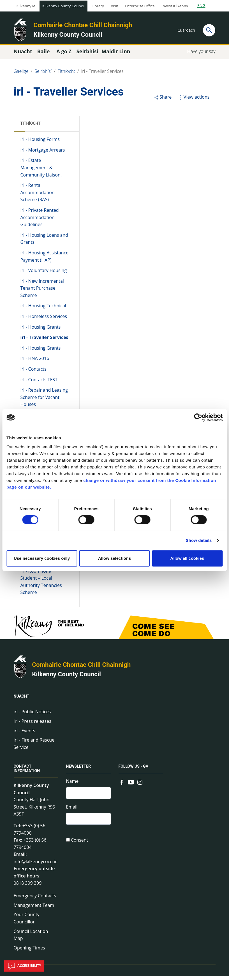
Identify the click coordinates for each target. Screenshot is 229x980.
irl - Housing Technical (43, 310)
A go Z (64, 55)
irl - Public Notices (32, 716)
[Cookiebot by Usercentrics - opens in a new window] (198, 417)
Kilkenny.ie (26, 6)
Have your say (201, 55)
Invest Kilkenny (175, 6)
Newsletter (79, 770)
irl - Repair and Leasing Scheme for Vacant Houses (44, 401)
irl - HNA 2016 (35, 362)
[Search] (209, 30)
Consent (80, 846)
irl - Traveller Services (102, 75)
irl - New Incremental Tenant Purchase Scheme (42, 292)
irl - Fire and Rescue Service (34, 747)
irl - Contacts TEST (39, 383)
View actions (193, 101)
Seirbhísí (43, 75)
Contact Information (27, 772)
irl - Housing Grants (41, 331)
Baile (44, 55)
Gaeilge (21, 75)
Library (98, 6)
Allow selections (115, 558)
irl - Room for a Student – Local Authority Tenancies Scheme (41, 586)
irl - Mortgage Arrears (43, 154)
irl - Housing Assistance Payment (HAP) (45, 260)
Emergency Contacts (35, 900)
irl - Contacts (33, 373)
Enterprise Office (140, 6)
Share (162, 101)
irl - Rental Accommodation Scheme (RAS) (38, 196)
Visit (115, 6)
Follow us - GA (134, 770)
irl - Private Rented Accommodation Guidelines (40, 221)
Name (72, 785)
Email (72, 812)
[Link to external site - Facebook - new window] (122, 785)
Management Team (34, 909)
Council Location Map (31, 939)
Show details (199, 540)
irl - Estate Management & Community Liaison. (41, 171)
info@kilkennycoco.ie (36, 865)
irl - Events (25, 734)
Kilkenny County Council (63, 6)
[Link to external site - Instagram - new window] (140, 785)
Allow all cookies (187, 558)
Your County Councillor (27, 922)
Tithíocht (66, 75)
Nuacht (22, 700)
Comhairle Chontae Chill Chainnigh (83, 25)
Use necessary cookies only (42, 558)
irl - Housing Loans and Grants (44, 243)
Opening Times (29, 952)
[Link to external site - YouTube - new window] (131, 785)
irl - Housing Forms (40, 143)
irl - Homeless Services (44, 320)
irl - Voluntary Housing (44, 274)
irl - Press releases (33, 725)
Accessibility (24, 966)
